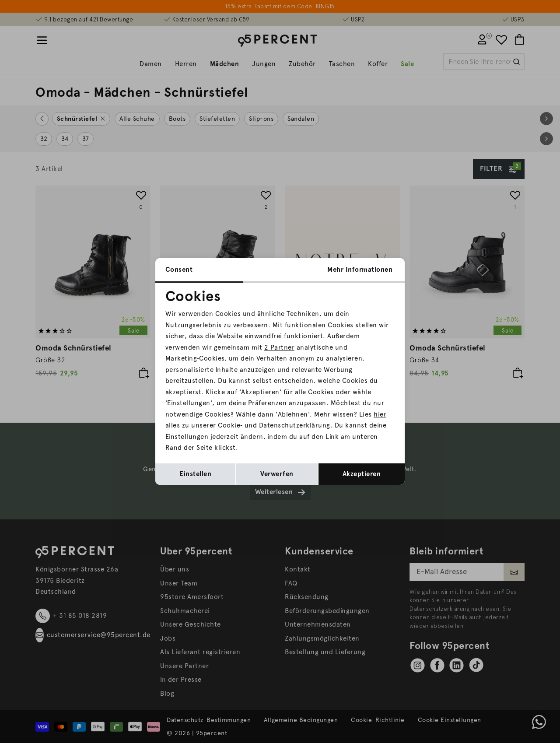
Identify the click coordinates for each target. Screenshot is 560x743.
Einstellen (195, 474)
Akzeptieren (362, 474)
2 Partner (280, 347)
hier (380, 414)
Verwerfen (277, 474)
